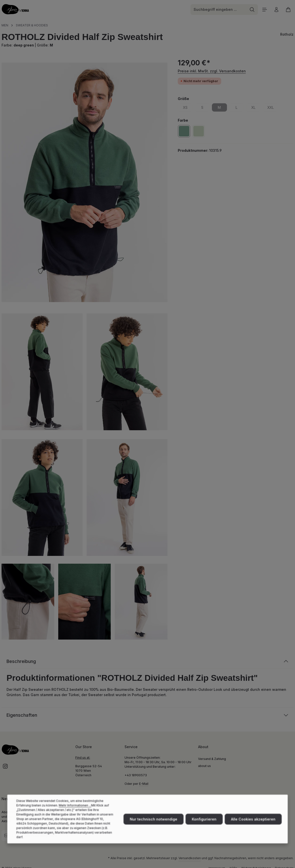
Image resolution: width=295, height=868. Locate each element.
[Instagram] (5, 768)
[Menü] (264, 9)
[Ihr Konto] (276, 9)
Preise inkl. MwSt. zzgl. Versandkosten (212, 71)
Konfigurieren (204, 827)
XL (256, 108)
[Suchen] (252, 10)
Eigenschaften (22, 715)
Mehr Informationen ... (75, 813)
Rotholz (287, 34)
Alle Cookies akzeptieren (253, 827)
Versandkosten (190, 858)
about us (204, 766)
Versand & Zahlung (212, 759)
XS (188, 108)
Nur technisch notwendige (154, 827)
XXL (273, 108)
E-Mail (144, 784)
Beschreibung (21, 661)
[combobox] (218, 10)
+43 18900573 (136, 775)
